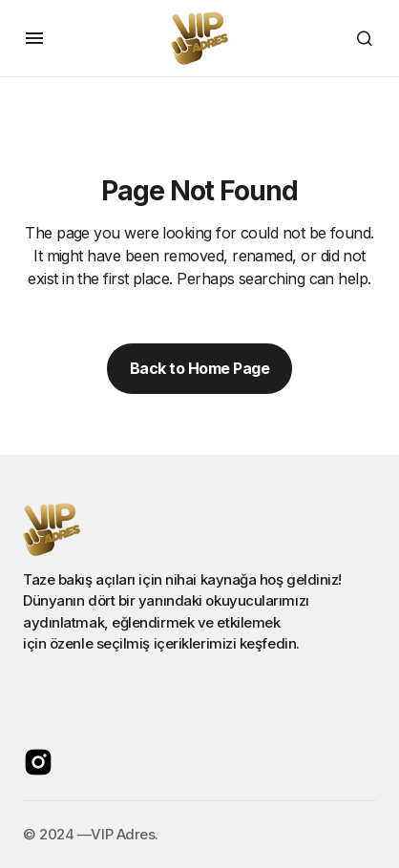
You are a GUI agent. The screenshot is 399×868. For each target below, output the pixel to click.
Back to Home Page (200, 368)
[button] (34, 38)
